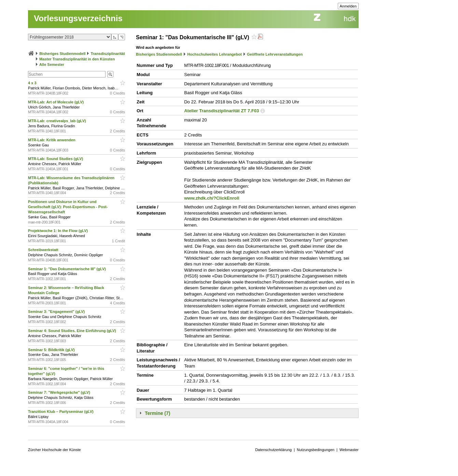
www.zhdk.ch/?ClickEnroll (212, 198)
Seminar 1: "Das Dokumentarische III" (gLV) (67, 269)
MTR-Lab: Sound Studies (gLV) (56, 159)
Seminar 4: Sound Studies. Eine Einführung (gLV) (73, 331)
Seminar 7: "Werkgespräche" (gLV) (60, 392)
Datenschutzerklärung (273, 450)
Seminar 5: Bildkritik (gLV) (52, 350)
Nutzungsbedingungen (316, 450)
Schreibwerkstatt (44, 250)
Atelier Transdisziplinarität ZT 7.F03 (221, 111)
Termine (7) (157, 413)
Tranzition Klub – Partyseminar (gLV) (61, 412)
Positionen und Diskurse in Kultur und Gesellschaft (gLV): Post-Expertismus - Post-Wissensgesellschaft (68, 207)
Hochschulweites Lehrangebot (214, 54)
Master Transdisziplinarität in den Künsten (77, 59)
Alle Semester (52, 64)
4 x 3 (33, 83)
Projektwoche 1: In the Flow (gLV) (58, 231)
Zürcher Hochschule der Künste (54, 450)
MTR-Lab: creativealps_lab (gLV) (58, 121)
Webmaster (349, 450)
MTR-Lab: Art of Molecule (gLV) (56, 102)
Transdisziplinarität (108, 54)
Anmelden (348, 6)
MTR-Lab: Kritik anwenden (52, 140)
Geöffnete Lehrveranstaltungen (275, 54)
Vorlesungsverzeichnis (78, 18)
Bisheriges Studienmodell (62, 54)
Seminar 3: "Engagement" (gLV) (57, 312)
